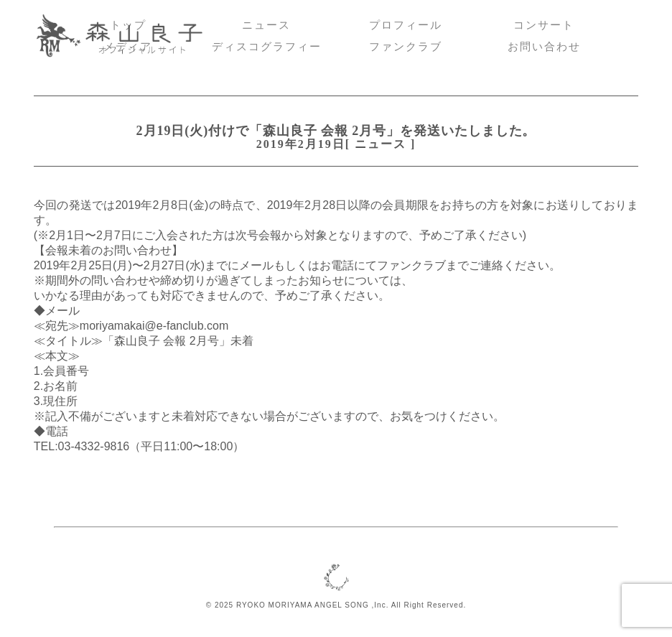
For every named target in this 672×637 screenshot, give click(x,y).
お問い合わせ (544, 47)
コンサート (544, 25)
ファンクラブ (406, 47)
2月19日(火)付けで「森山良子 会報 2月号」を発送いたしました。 (336, 131)
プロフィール (406, 25)
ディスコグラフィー (267, 47)
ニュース (266, 25)
